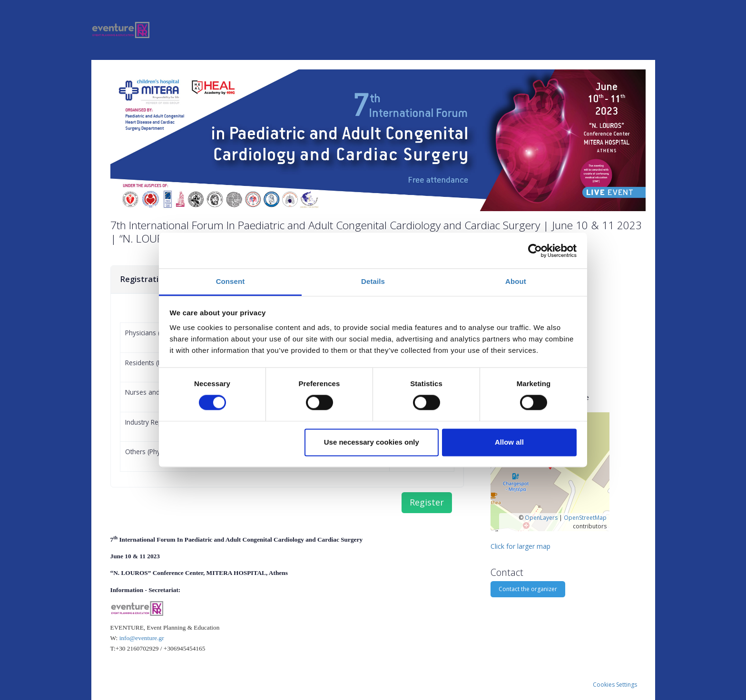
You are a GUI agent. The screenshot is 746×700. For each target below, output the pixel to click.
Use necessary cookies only (372, 442)
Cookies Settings (615, 685)
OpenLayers (541, 518)
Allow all (509, 442)
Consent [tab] (231, 281)
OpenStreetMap (585, 518)
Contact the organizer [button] (528, 589)
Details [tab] (373, 281)
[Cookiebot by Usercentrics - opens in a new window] (535, 251)
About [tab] (516, 281)
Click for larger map (520, 546)
